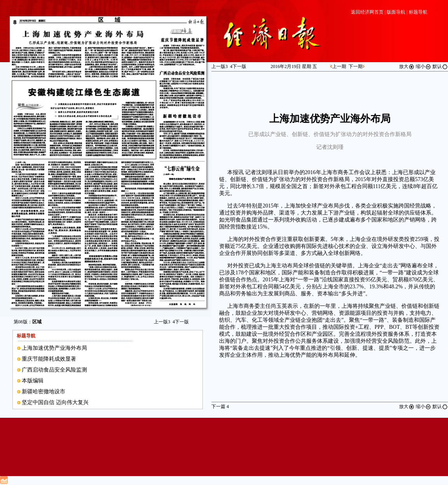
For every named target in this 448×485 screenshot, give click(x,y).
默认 (440, 66)
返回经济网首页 (367, 12)
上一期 (339, 66)
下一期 (356, 66)
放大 (407, 66)
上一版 (162, 322)
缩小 (424, 66)
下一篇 (220, 406)
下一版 (181, 322)
